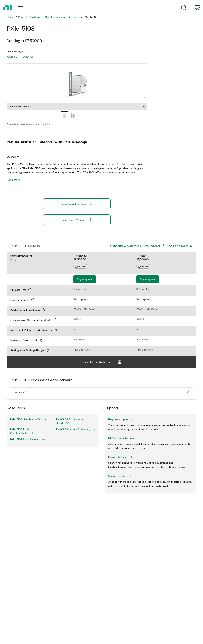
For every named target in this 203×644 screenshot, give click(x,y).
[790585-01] (64, 116)
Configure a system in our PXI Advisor (135, 246)
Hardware (35, 17)
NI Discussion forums (124, 438)
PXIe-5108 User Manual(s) (28, 419)
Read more (13, 180)
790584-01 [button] (27, 57)
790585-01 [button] (12, 57)
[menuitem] (184, 8)
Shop (21, 17)
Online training (120, 476)
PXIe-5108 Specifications (28, 439)
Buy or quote (85, 279)
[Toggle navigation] (27, 8)
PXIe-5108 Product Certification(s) (22, 431)
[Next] (97, 116)
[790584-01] (73, 116)
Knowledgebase (120, 457)
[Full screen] (143, 98)
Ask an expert (178, 246)
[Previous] (57, 116)
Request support (121, 419)
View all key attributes (101, 362)
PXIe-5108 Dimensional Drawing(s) (70, 421)
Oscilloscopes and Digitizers (62, 17)
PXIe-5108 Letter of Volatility (75, 429)
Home (10, 17)
